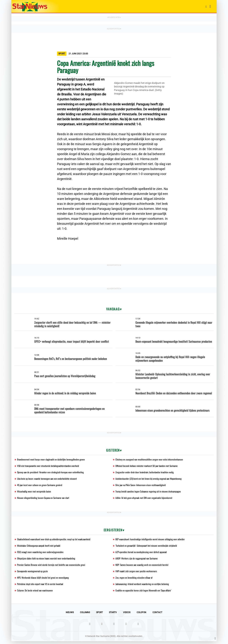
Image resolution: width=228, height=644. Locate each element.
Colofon (141, 615)
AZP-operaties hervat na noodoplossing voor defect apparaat (142, 554)
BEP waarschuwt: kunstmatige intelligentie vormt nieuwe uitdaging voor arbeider (151, 541)
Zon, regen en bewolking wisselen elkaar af (134, 580)
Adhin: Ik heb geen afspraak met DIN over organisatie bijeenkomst (145, 499)
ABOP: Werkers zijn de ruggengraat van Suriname (138, 560)
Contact (157, 615)
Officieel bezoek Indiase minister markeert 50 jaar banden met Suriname (148, 466)
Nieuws (70, 615)
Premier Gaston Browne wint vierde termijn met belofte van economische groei (52, 567)
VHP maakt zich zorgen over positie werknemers (137, 573)
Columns (85, 615)
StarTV (113, 615)
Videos (127, 615)
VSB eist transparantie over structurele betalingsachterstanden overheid (49, 466)
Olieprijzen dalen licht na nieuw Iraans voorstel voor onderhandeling (47, 560)
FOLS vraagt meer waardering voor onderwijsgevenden (42, 554)
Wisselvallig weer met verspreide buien (34, 492)
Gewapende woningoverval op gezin (33, 573)
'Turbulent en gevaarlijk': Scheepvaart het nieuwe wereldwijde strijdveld (147, 547)
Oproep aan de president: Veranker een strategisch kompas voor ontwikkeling (52, 473)
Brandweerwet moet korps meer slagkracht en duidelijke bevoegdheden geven (52, 460)
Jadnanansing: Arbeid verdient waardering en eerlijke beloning (143, 587)
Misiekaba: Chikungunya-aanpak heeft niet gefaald (39, 547)
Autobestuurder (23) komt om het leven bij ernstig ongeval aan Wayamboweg (150, 479)
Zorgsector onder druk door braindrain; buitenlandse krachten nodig (146, 473)
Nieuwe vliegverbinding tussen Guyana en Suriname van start (44, 499)
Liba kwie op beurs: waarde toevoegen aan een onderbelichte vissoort (48, 479)
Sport (99, 615)
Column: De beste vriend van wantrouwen (35, 593)
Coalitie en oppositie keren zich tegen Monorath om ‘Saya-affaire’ (144, 593)
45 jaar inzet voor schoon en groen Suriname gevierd (41, 486)
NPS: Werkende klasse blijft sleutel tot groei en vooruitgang (44, 580)
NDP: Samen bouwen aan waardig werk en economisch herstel (143, 567)
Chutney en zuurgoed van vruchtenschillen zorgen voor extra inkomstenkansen (150, 460)
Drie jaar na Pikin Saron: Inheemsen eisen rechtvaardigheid (142, 486)
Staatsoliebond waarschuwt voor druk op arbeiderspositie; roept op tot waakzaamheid (55, 541)
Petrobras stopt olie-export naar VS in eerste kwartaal (41, 587)
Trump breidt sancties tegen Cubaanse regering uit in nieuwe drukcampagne (149, 492)
